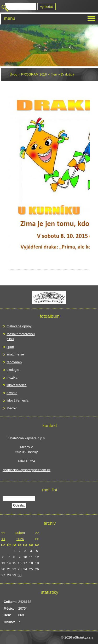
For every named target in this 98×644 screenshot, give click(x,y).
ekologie (13, 370)
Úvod (14, 74)
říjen (54, 74)
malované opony (19, 326)
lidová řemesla (18, 400)
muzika (12, 377)
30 (20, 575)
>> (37, 533)
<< (3, 533)
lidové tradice (17, 385)
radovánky (14, 362)
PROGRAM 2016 (34, 74)
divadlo (12, 393)
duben (20, 533)
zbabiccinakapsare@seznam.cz (27, 470)
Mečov (11, 408)
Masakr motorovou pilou (21, 337)
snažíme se (15, 354)
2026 (20, 539)
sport (10, 347)
